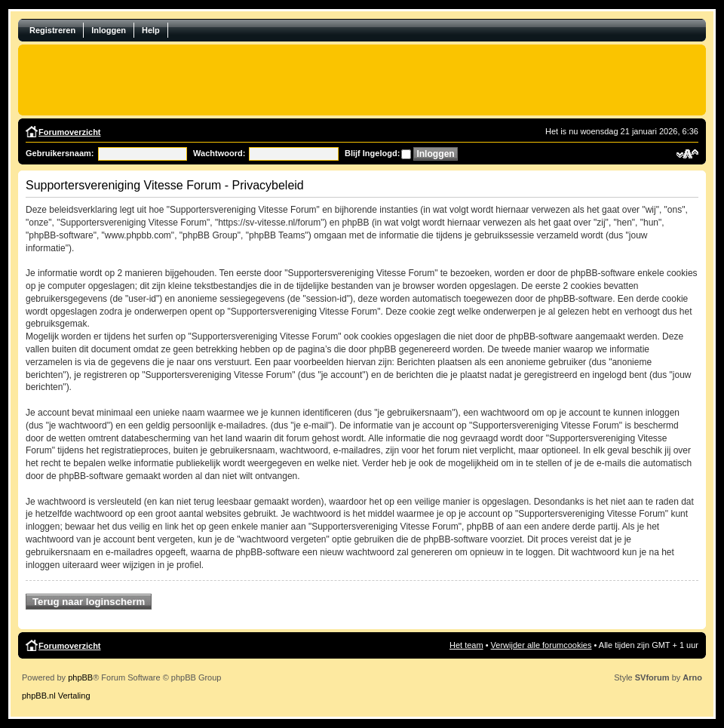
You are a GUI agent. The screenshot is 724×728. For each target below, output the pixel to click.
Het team (466, 645)
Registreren (52, 30)
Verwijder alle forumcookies (541, 645)
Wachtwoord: (219, 153)
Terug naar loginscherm (89, 602)
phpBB (80, 677)
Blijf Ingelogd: (372, 153)
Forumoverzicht (70, 132)
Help (151, 30)
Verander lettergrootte (687, 154)
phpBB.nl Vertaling (56, 696)
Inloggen (109, 30)
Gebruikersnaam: (60, 153)
